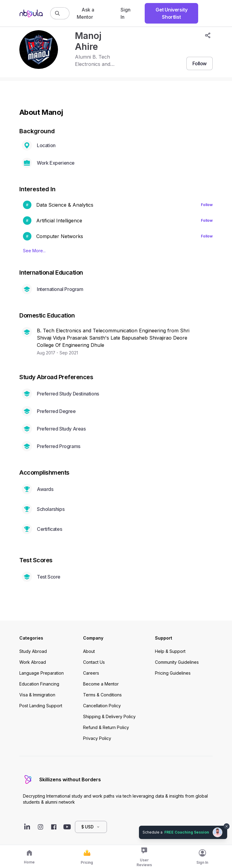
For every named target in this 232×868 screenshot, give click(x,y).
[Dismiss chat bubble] (227, 826)
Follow (207, 205)
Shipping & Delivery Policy (109, 716)
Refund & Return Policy (106, 727)
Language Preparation (42, 673)
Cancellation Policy (102, 706)
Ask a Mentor (85, 13)
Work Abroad (33, 662)
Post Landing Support (41, 706)
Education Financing (39, 684)
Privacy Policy (97, 738)
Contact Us (94, 662)
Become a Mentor (101, 684)
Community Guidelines (177, 662)
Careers (91, 673)
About (89, 651)
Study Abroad (33, 651)
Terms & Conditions (102, 695)
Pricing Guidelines (173, 673)
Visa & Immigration (37, 695)
